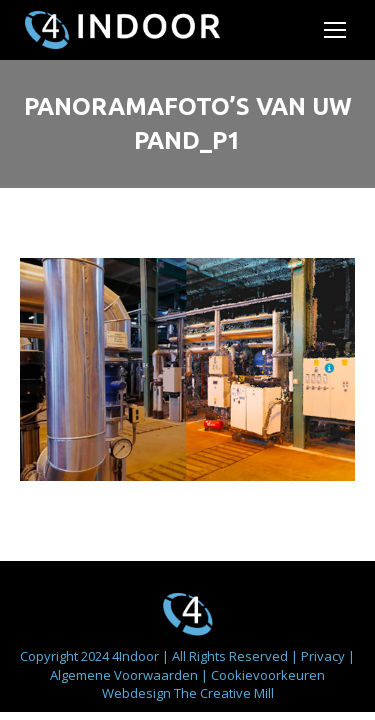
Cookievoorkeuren (268, 675)
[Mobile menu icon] (335, 30)
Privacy (324, 656)
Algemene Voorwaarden (125, 675)
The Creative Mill (224, 693)
